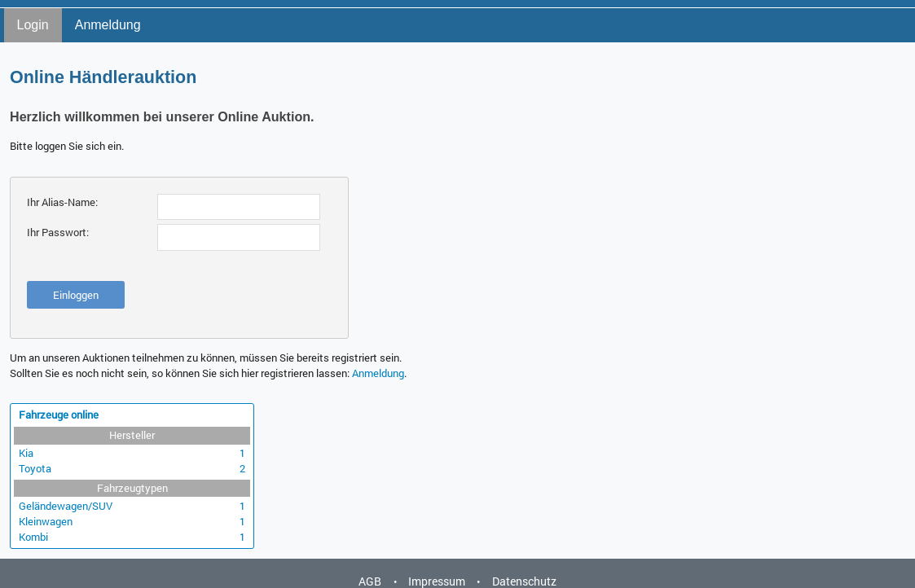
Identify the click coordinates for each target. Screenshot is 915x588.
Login (33, 25)
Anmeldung (108, 25)
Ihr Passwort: (58, 232)
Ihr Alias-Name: (62, 202)
